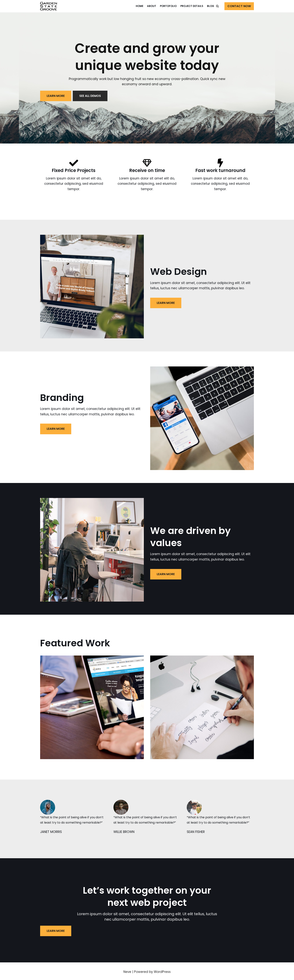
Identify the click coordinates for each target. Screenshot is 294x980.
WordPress (162, 973)
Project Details (192, 6)
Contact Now (239, 6)
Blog (211, 6)
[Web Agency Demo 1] (49, 6)
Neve (127, 973)
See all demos (91, 96)
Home (139, 6)
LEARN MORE (56, 96)
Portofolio (168, 6)
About (152, 6)
